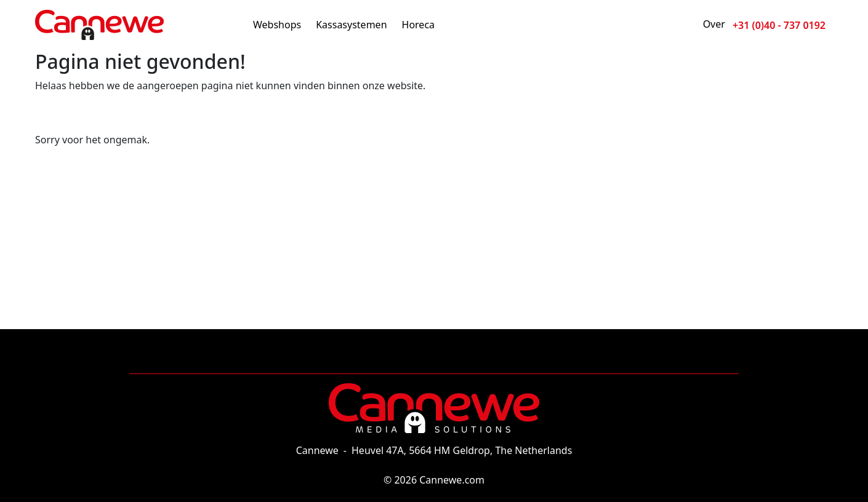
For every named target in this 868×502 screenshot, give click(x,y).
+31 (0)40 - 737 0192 (779, 25)
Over (714, 24)
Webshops (277, 24)
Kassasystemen (351, 24)
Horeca (419, 24)
